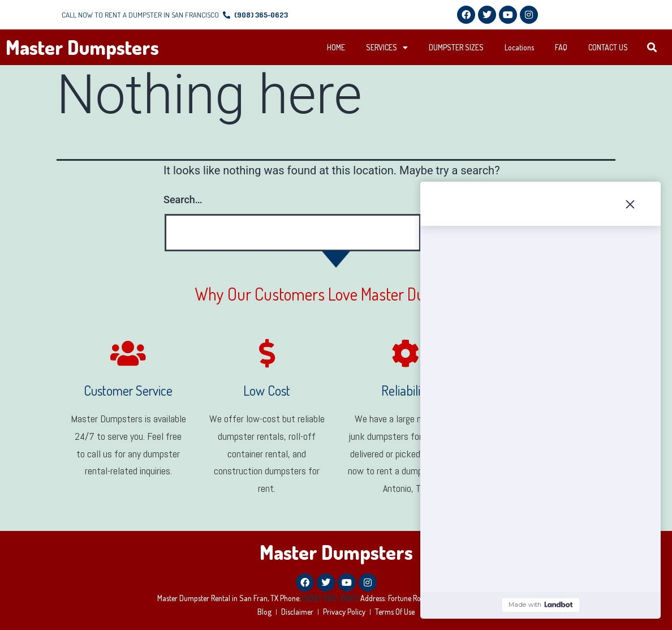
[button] (652, 48)
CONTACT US (608, 47)
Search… (183, 200)
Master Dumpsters (82, 47)
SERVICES (387, 48)
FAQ (561, 47)
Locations (519, 47)
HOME (336, 47)
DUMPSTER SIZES (456, 47)
